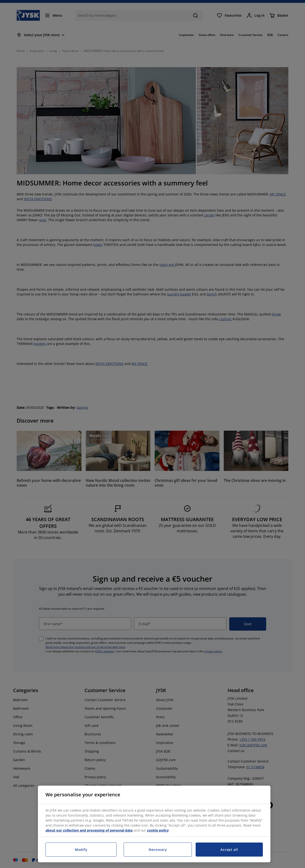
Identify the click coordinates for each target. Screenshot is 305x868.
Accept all (229, 850)
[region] (154, 824)
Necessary (158, 850)
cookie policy (158, 830)
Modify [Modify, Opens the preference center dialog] (81, 850)
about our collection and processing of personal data (89, 830)
